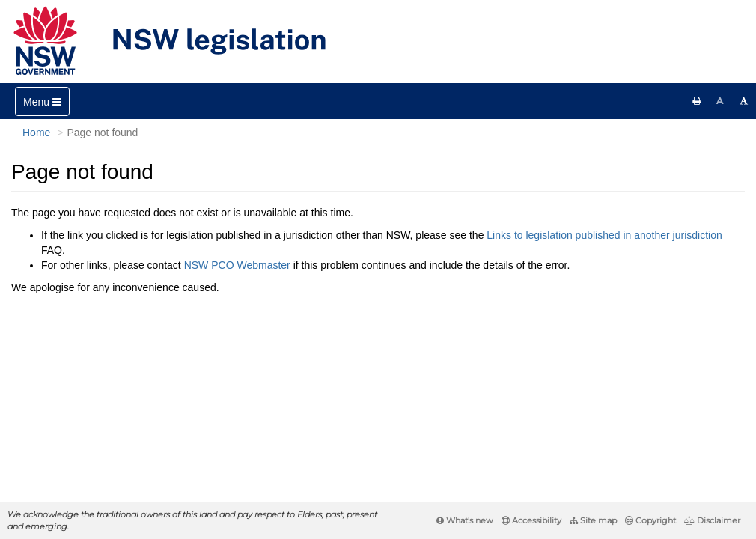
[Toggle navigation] (42, 101)
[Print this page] (697, 101)
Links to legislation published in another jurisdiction (604, 235)
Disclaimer (712, 520)
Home (36, 133)
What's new (465, 520)
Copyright (650, 520)
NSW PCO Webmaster (237, 265)
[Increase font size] (744, 101)
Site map (593, 520)
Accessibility (531, 520)
